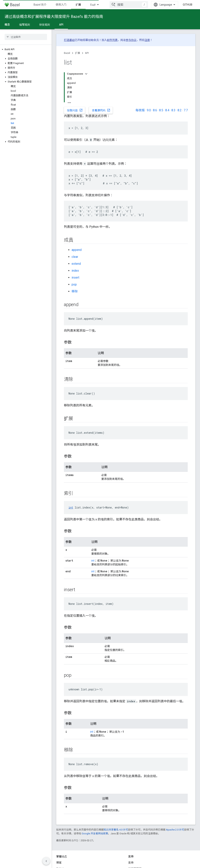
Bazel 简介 (40, 5)
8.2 (180, 110)
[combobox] (129, 5)
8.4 (167, 110)
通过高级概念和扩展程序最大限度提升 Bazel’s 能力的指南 (54, 17)
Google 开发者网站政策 (95, 833)
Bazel (67, 53)
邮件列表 (112, 40)
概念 (7, 25)
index (75, 271)
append (77, 250)
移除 (75, 291)
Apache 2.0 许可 (175, 830)
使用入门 (61, 5)
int (71, 507)
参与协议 (131, 40)
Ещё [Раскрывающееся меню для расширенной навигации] (93, 5)
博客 (59, 863)
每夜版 (140, 110)
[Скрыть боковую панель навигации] (46, 861)
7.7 (186, 110)
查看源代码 (101, 110)
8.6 (155, 110)
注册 (147, 40)
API (87, 53)
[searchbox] (26, 37)
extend (76, 264)
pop (74, 284)
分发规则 (45, 25)
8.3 (173, 110)
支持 (131, 863)
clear (75, 257)
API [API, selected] (61, 25)
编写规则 (25, 25)
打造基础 (69, 40)
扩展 (78, 53)
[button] (26, 49)
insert (75, 278)
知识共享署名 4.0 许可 (116, 830)
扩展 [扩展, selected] (78, 5)
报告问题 (75, 110)
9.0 (149, 110)
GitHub (188, 5)
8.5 (161, 110)
